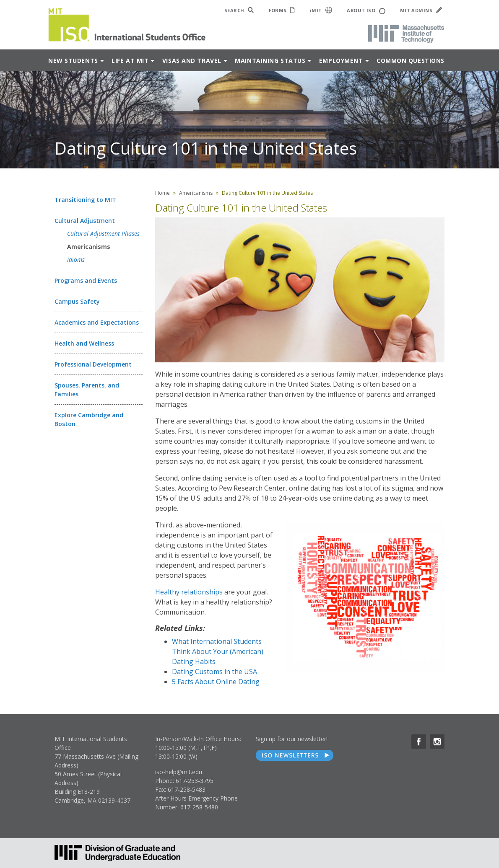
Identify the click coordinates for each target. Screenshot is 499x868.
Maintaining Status (270, 61)
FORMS (282, 10)
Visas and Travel (192, 61)
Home (162, 193)
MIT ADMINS (421, 10)
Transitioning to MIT (85, 200)
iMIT (321, 10)
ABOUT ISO (366, 11)
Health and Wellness (84, 343)
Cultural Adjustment (85, 221)
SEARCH (239, 10)
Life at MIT (130, 61)
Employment (341, 61)
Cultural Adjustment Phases (103, 234)
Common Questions (411, 61)
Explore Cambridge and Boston (89, 419)
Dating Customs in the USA (214, 672)
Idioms (76, 260)
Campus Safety (77, 301)
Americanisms (89, 247)
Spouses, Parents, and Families (87, 390)
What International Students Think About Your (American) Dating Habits (218, 651)
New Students (73, 61)
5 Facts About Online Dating (216, 682)
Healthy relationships (189, 592)
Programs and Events (86, 280)
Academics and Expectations (97, 322)
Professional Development (93, 364)
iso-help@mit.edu (179, 772)
